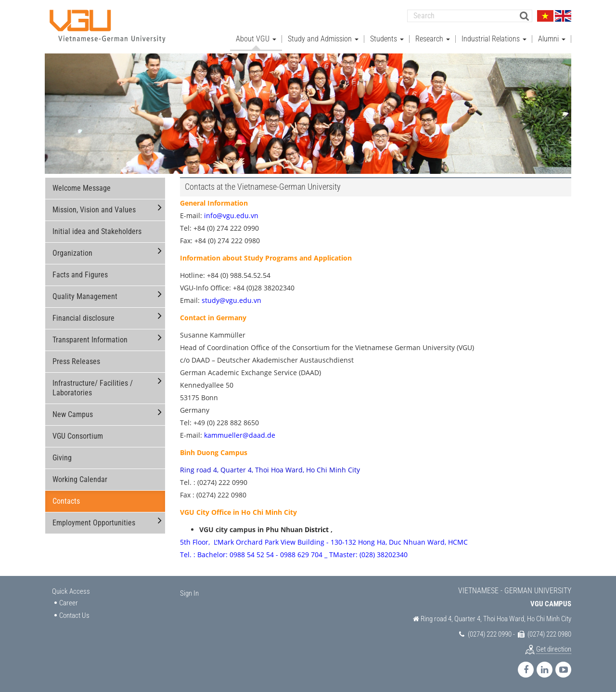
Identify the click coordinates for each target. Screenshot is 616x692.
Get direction (554, 649)
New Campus (73, 414)
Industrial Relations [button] (494, 39)
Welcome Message (82, 188)
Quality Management (85, 296)
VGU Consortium (78, 436)
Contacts (66, 501)
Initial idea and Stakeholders (97, 231)
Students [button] (387, 39)
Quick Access (71, 591)
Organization (72, 253)
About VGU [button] (256, 39)
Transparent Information (90, 340)
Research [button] (433, 39)
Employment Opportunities (94, 523)
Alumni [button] (552, 39)
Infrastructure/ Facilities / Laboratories (93, 388)
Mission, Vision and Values (94, 210)
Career (69, 603)
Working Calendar (80, 479)
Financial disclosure (83, 318)
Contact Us (74, 615)
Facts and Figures (80, 275)
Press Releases (76, 361)
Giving (62, 458)
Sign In (189, 593)
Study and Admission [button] (323, 39)
